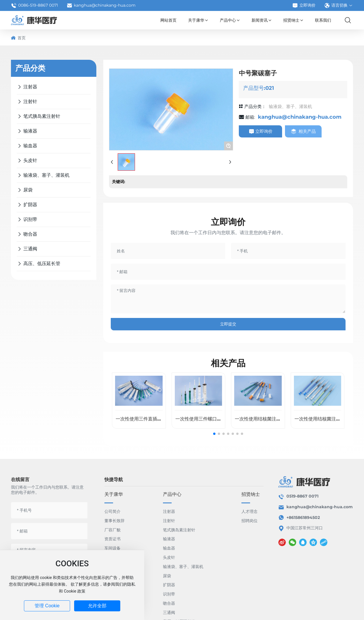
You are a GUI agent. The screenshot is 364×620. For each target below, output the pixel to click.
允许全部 (97, 606)
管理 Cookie (47, 606)
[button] (214, 434)
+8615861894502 (304, 517)
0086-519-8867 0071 (34, 5)
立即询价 (304, 5)
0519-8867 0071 (302, 496)
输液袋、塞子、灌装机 (290, 106)
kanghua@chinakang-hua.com (101, 5)
